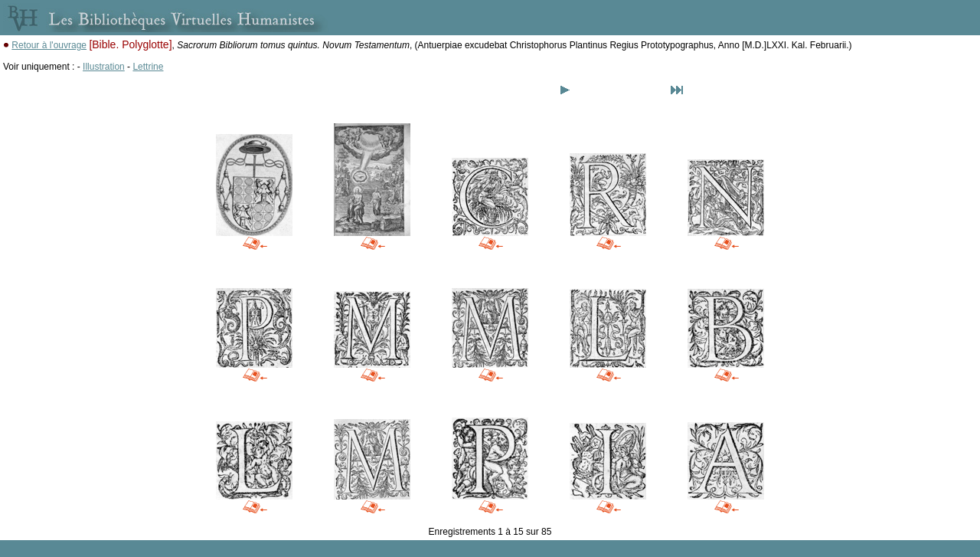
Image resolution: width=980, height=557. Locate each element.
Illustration (104, 67)
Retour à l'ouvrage (49, 45)
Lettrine (148, 67)
